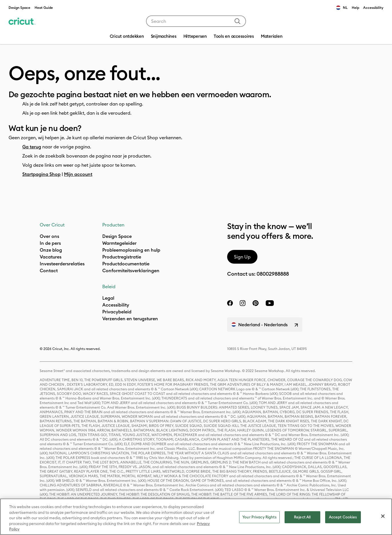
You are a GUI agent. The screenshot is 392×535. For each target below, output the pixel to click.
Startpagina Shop (41, 174)
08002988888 (273, 274)
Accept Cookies (343, 517)
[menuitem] (164, 37)
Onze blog (51, 250)
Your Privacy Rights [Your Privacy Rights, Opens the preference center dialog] (259, 517)
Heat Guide (44, 8)
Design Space (19, 8)
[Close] (383, 516)
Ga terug (32, 147)
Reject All (302, 517)
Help (355, 8)
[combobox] (196, 21)
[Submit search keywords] (237, 21)
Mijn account (78, 174)
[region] (196, 517)
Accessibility (373, 8)
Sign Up (242, 257)
